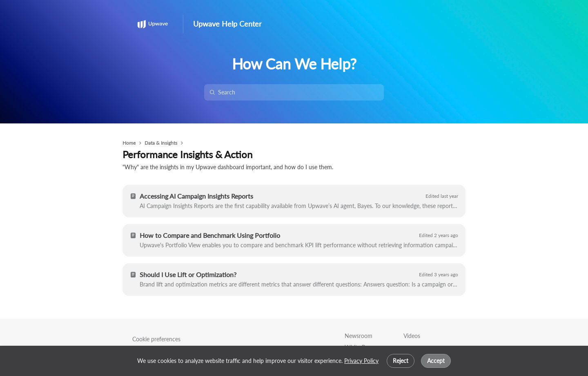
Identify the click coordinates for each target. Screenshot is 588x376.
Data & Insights (161, 143)
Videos (412, 336)
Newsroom (359, 336)
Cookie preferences (156, 339)
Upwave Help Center (227, 24)
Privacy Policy (361, 361)
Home (129, 143)
